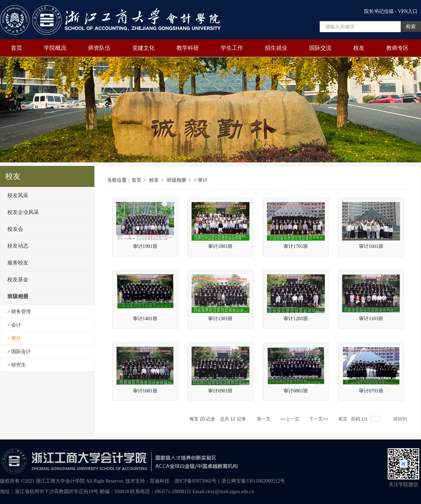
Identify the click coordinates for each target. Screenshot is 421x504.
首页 (16, 48)
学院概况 (55, 48)
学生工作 (232, 48)
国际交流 (320, 48)
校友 (359, 48)
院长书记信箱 (379, 11)
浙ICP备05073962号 (195, 481)
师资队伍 (99, 48)
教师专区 (397, 48)
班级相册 (176, 180)
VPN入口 (408, 11)
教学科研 (188, 48)
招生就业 (276, 48)
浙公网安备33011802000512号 (253, 481)
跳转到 (401, 419)
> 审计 (201, 180)
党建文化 (143, 48)
